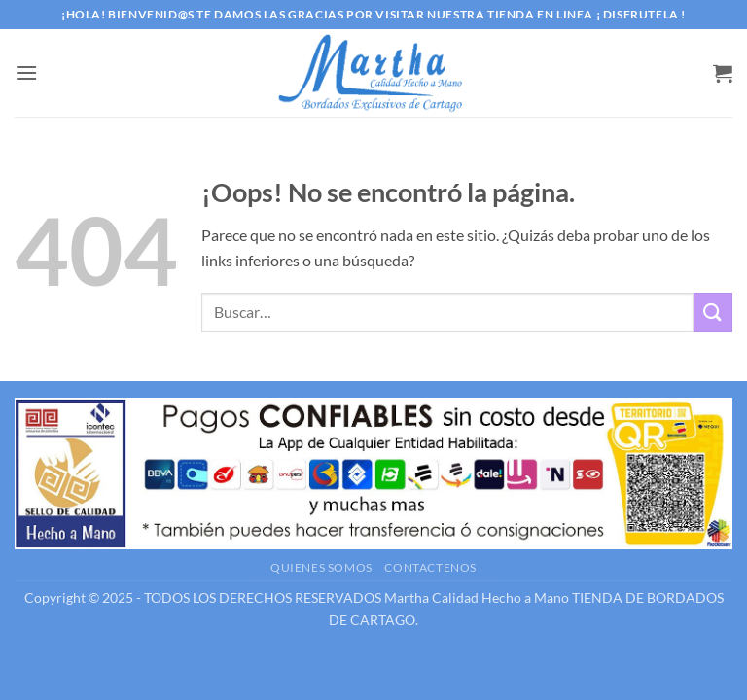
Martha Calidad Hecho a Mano (477, 597)
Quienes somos (321, 567)
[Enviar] (713, 312)
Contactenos (430, 567)
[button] (26, 72)
